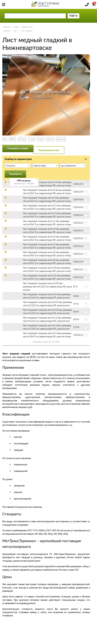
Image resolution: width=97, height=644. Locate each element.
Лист (16, 31)
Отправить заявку (18, 148)
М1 (5, 139)
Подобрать (16, 174)
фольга (61, 139)
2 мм (41, 139)
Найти (74, 15)
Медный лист (27, 27)
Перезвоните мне (49, 150)
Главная (7, 27)
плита (50, 139)
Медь (16, 27)
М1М (12, 139)
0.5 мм (22, 139)
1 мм (32, 139)
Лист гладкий (27, 31)
